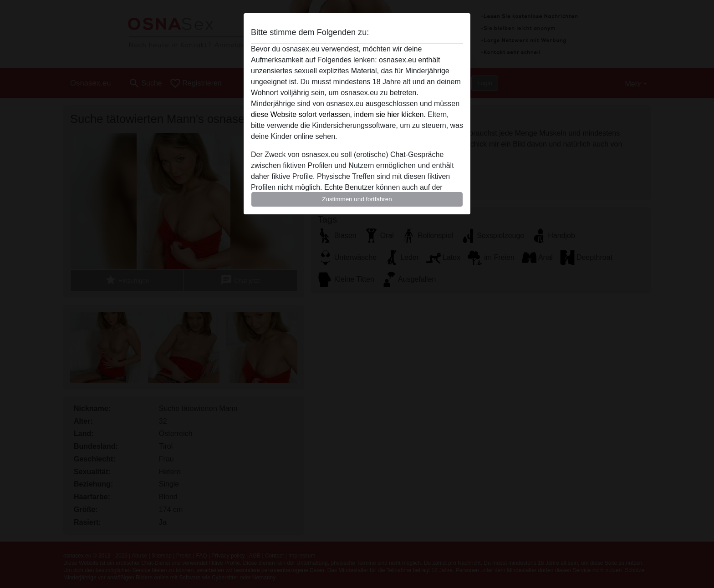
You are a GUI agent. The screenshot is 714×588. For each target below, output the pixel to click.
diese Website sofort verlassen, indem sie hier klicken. (338, 114)
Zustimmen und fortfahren (357, 199)
